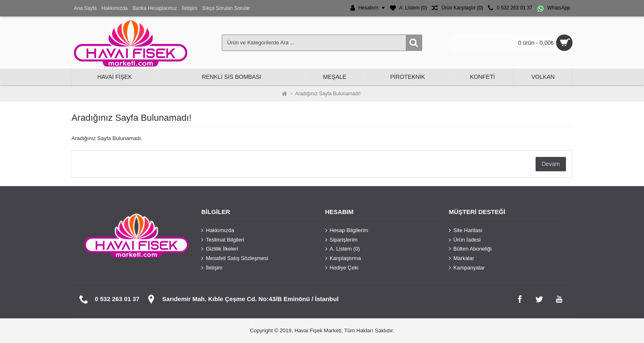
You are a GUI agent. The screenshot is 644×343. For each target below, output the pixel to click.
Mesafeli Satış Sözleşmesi (235, 258)
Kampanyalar (467, 267)
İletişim (212, 267)
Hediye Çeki (342, 267)
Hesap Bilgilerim (347, 230)
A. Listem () (343, 249)
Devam (551, 164)
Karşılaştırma (343, 258)
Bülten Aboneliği (470, 249)
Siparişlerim (342, 240)
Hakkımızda (218, 230)
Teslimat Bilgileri (223, 240)
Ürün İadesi (465, 240)
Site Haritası (466, 230)
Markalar (462, 258)
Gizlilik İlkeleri (220, 249)
